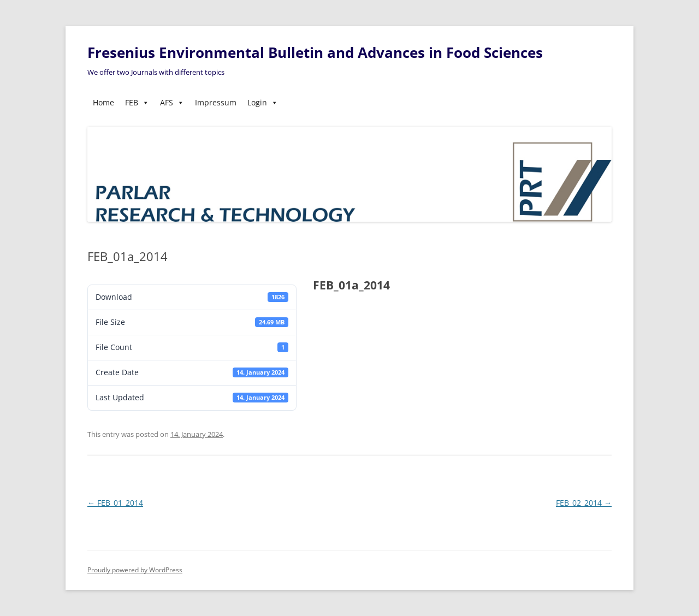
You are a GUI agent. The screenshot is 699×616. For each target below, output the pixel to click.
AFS (172, 103)
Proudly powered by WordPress (135, 570)
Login (263, 103)
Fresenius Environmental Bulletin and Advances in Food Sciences (315, 52)
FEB (137, 103)
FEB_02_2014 (584, 503)
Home (103, 102)
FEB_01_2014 (115, 503)
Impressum (216, 102)
